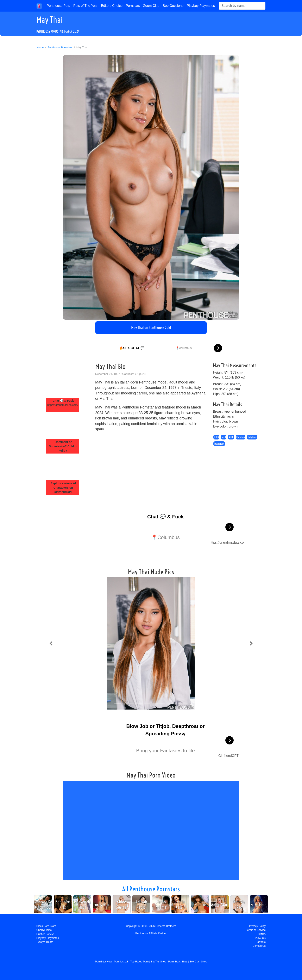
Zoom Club (151, 6)
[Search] (242, 6)
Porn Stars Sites (178, 962)
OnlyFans (252, 437)
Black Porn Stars (46, 926)
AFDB (231, 437)
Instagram (219, 444)
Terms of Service (256, 930)
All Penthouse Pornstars (151, 889)
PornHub (241, 437)
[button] (51, 643)
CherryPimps (44, 930)
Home (40, 47)
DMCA (262, 934)
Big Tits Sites (158, 962)
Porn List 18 (121, 962)
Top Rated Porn (139, 962)
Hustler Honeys (45, 934)
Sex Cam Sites (198, 962)
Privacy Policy (257, 926)
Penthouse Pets (58, 6)
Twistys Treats (45, 942)
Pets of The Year (86, 6)
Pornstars (133, 6)
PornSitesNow (103, 962)
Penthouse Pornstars (60, 47)
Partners (261, 942)
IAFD (224, 437)
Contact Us (259, 946)
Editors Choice (112, 6)
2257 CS (260, 938)
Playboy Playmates (201, 6)
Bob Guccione (173, 6)
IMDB (216, 437)
